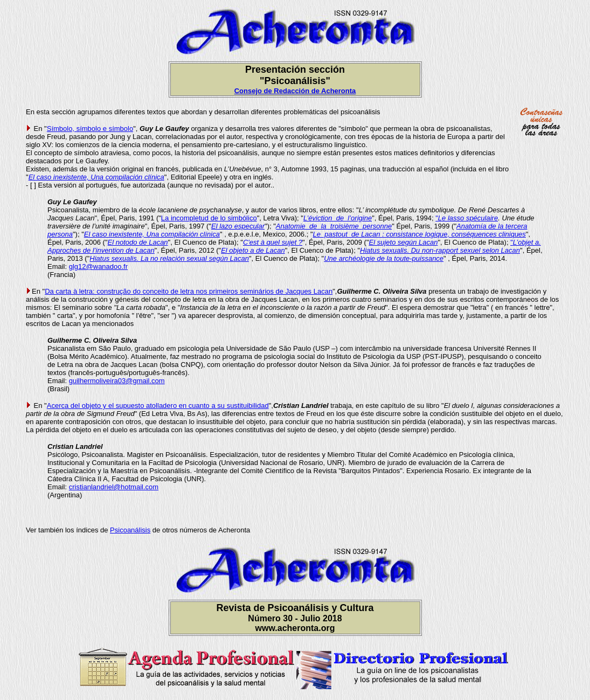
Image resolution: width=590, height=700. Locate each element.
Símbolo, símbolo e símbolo (90, 129)
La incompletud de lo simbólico (209, 218)
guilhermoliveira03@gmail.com (117, 381)
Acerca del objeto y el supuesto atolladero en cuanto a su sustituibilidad (158, 406)
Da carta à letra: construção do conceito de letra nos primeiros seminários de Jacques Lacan (189, 291)
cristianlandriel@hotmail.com (114, 487)
